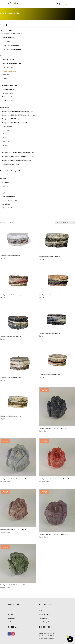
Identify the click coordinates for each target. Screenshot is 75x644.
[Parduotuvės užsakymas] (65, 222)
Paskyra (42, 611)
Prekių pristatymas (13, 622)
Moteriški (7, 130)
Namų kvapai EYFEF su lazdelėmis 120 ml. (16, 160)
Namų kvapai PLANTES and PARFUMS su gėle (18, 156)
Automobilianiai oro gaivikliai (11, 171)
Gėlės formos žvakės (9, 97)
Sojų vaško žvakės (8, 60)
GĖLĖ (5, 79)
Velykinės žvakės (7, 93)
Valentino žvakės (8, 89)
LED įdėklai (6, 204)
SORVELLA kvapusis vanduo (12, 49)
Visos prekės (11, 618)
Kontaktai (10, 611)
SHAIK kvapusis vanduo (10, 45)
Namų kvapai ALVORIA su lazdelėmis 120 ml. (17, 111)
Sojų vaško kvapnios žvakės (11, 63)
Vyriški (6, 146)
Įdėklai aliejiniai (7, 208)
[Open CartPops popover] (70, 639)
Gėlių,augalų (8, 126)
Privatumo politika (45, 615)
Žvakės (2, 56)
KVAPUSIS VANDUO (7, 30)
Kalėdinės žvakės (8, 101)
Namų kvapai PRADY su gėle (11, 119)
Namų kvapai (5, 108)
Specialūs (7, 134)
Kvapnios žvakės (6, 175)
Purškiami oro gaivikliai (10, 164)
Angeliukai (5, 182)
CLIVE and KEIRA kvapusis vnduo (13, 34)
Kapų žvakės (4, 193)
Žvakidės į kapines (8, 196)
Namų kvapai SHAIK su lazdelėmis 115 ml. (16, 123)
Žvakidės (3, 179)
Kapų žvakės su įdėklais (10, 200)
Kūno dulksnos (7, 41)
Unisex (5, 138)
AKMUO (6, 75)
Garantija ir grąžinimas (46, 622)
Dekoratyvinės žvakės (9, 85)
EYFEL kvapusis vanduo (10, 38)
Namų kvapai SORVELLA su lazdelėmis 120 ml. (18, 153)
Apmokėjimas (43, 618)
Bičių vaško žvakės (8, 67)
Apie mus (10, 615)
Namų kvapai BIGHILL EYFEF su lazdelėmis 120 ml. (19, 115)
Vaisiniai (6, 142)
